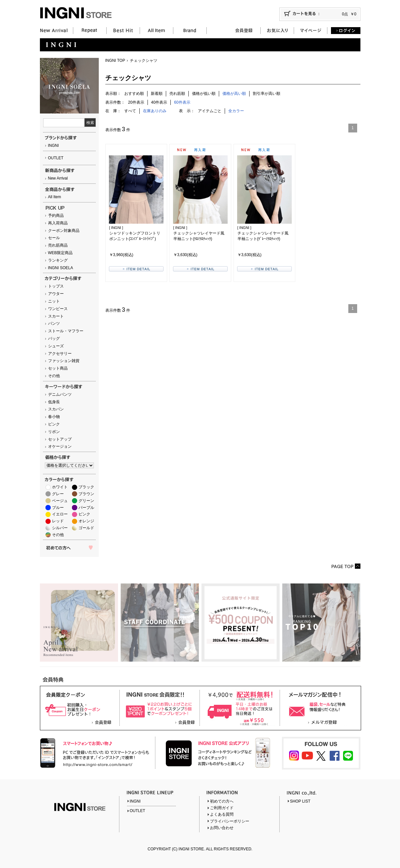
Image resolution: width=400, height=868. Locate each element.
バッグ (54, 339)
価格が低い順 (204, 94)
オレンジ (86, 521)
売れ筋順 (177, 94)
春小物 (54, 417)
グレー (58, 494)
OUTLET (56, 158)
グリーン (86, 501)
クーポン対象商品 (64, 231)
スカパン (56, 409)
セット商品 (58, 368)
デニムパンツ (60, 394)
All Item (55, 197)
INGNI (53, 146)
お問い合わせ (222, 828)
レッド (58, 521)
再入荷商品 (58, 223)
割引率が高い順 (267, 94)
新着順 (157, 94)
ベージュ (60, 501)
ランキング (58, 260)
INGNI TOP (115, 61)
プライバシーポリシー (230, 821)
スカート (56, 316)
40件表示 (159, 102)
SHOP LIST (300, 801)
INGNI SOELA (61, 268)
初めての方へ (222, 801)
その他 (54, 376)
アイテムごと (210, 111)
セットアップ (60, 439)
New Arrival (58, 178)
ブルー (58, 508)
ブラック (86, 487)
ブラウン (86, 494)
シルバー (60, 528)
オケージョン (60, 446)
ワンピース (58, 309)
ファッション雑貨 (64, 361)
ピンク (54, 424)
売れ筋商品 (58, 245)
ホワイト (60, 487)
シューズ (56, 346)
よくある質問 (222, 814)
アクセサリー (60, 354)
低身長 (54, 402)
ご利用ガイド (222, 808)
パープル (86, 508)
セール (54, 238)
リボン (54, 432)
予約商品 (56, 216)
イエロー (60, 514)
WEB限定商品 (60, 253)
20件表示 (136, 102)
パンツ (54, 323)
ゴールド (86, 528)
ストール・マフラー (66, 331)
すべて (130, 111)
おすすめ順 (134, 94)
